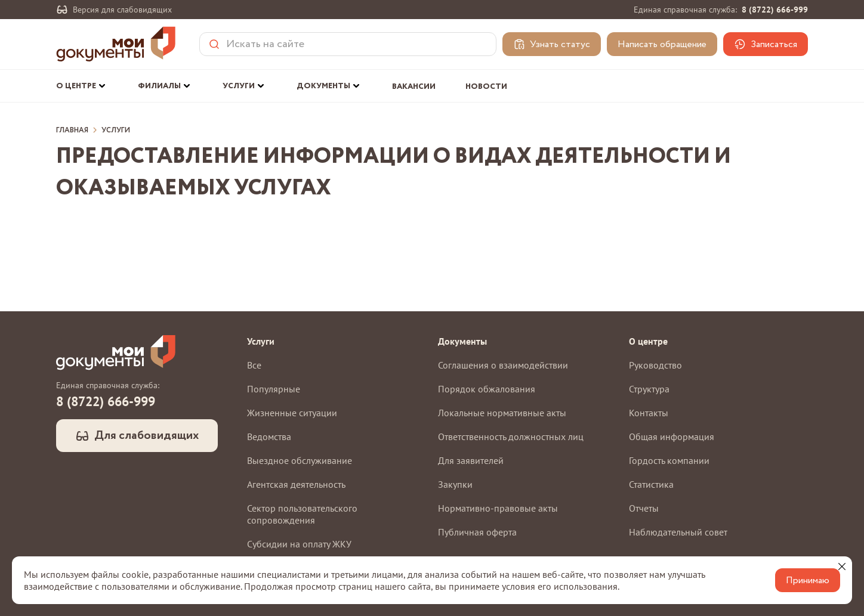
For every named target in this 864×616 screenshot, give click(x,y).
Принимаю (808, 581)
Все (254, 365)
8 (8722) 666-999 (775, 10)
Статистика (651, 484)
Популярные (274, 389)
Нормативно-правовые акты (498, 508)
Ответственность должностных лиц (511, 437)
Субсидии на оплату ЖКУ (299, 544)
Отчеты (644, 508)
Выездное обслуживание (300, 460)
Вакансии (414, 87)
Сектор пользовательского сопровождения (302, 514)
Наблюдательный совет (678, 532)
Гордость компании (669, 460)
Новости (486, 87)
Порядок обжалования (487, 389)
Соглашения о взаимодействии (503, 365)
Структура (649, 389)
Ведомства (269, 437)
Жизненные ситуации (292, 413)
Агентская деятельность (296, 484)
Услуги (116, 131)
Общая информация (672, 437)
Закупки (455, 484)
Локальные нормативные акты (502, 413)
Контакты (649, 413)
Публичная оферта (477, 532)
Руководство (655, 365)
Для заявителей (471, 460)
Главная (72, 131)
